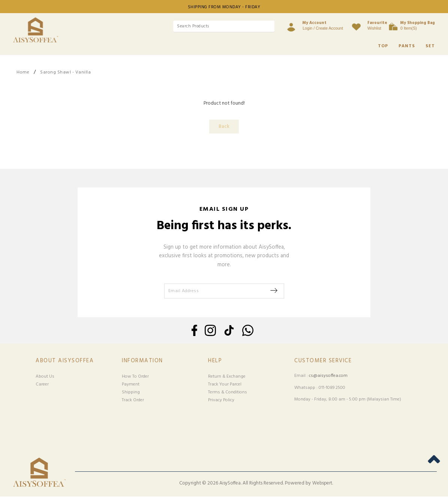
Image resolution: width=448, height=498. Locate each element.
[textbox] (213, 26)
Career (42, 385)
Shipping (131, 393)
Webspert (322, 484)
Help (215, 362)
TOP (383, 46)
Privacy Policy (221, 401)
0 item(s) (418, 25)
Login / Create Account (312, 25)
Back (224, 127)
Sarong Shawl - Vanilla (65, 72)
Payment (131, 385)
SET (430, 46)
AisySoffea (230, 484)
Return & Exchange (227, 378)
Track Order (133, 401)
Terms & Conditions (228, 393)
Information (142, 362)
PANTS (407, 46)
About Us (45, 378)
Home (23, 72)
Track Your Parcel (225, 385)
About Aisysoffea (65, 362)
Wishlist (366, 25)
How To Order (135, 378)
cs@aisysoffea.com (328, 377)
